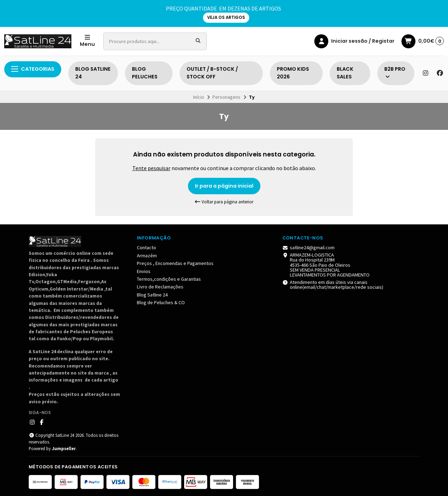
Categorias (33, 69)
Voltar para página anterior (224, 202)
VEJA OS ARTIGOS (226, 18)
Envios (144, 271)
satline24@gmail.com (309, 247)
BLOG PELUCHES (145, 73)
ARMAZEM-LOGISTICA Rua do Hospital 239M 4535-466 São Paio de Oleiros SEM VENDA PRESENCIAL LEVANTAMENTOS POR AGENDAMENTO (326, 265)
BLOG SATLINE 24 (93, 73)
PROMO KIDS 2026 (293, 73)
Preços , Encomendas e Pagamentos (175, 263)
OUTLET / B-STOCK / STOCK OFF (212, 73)
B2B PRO (395, 72)
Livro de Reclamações (160, 287)
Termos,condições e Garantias (169, 279)
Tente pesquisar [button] (151, 168)
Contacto (146, 247)
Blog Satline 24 (152, 295)
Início (199, 97)
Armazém (147, 256)
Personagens (226, 97)
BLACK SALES (345, 73)
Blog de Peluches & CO (161, 302)
